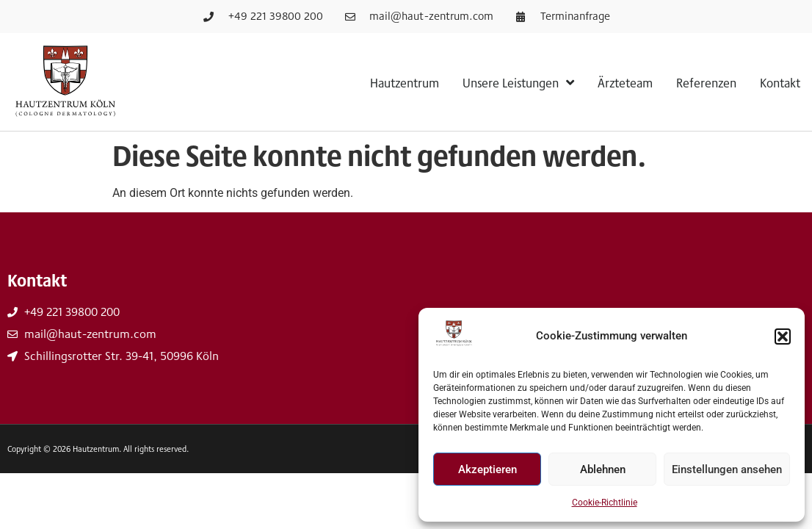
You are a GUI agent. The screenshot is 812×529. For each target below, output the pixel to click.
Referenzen (706, 82)
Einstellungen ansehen (727, 469)
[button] (783, 337)
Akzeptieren (487, 469)
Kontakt (780, 82)
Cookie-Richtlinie (605, 503)
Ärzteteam (625, 82)
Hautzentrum (405, 82)
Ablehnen (603, 469)
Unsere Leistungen (518, 82)
